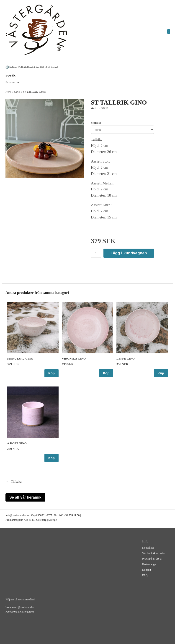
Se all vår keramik (25, 497)
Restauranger (149, 564)
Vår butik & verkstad (154, 553)
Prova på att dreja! (152, 559)
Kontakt (147, 570)
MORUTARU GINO (20, 359)
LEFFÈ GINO (126, 359)
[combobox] (13, 82)
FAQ (145, 575)
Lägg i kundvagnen (129, 253)
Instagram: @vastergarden (20, 607)
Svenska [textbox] (10, 82)
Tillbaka (13, 482)
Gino (17, 92)
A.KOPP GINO (17, 443)
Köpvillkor (148, 548)
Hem (8, 92)
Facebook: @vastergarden (20, 612)
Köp (51, 373)
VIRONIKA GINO (74, 359)
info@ (9, 515)
